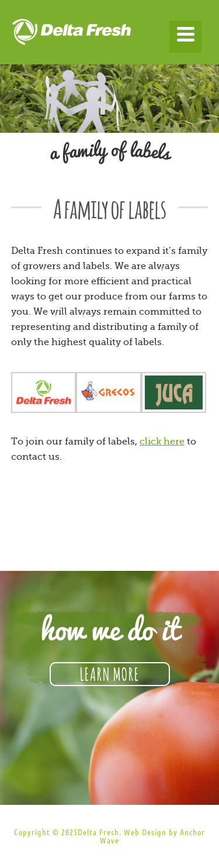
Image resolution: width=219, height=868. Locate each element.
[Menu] (185, 37)
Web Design (145, 832)
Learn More (110, 673)
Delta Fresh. (100, 832)
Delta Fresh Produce (110, 35)
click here (162, 442)
